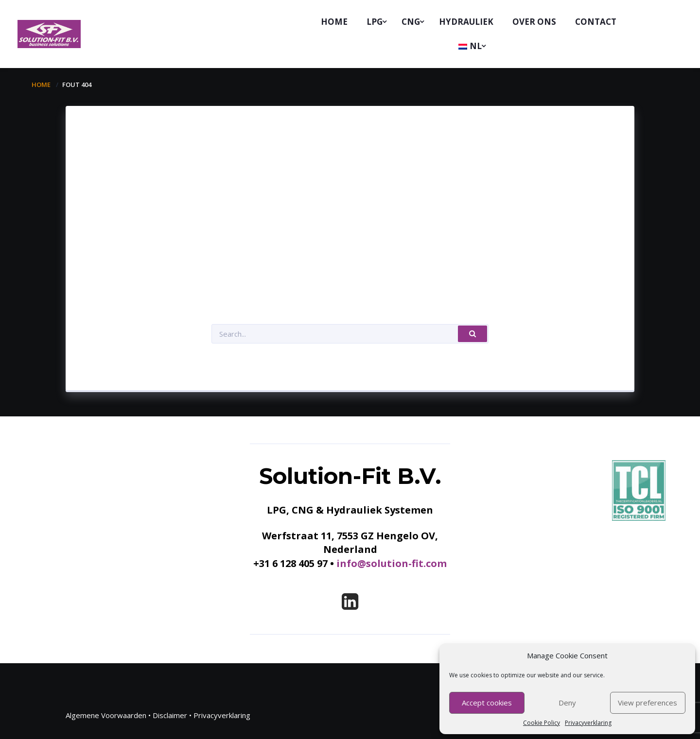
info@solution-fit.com (392, 563)
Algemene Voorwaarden (106, 715)
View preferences (647, 703)
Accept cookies (487, 703)
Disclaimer (170, 715)
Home (41, 85)
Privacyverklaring (588, 723)
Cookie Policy (542, 723)
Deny (567, 703)
